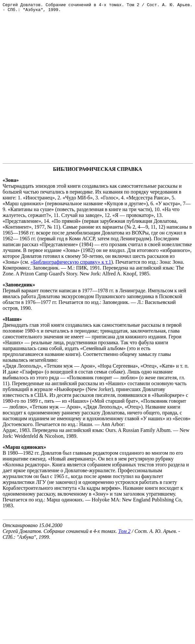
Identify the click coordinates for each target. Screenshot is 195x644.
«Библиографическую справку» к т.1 (71, 264)
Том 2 (124, 533)
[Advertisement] (71, 89)
